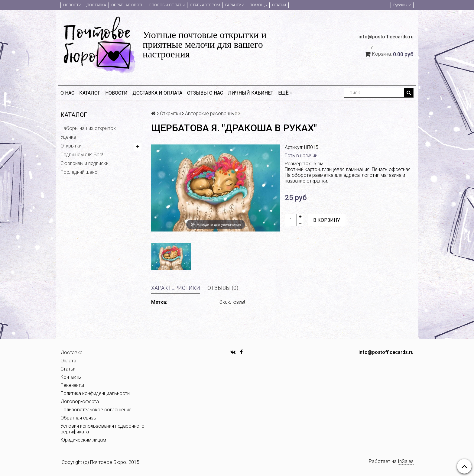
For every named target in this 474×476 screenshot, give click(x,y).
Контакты (71, 377)
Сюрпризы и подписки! (85, 163)
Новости (72, 5)
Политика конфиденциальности (95, 393)
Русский (402, 5)
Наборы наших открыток (88, 128)
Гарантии (235, 5)
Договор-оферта (80, 402)
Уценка (68, 137)
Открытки (71, 146)
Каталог (90, 93)
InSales (406, 461)
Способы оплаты (167, 5)
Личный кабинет (251, 93)
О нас (67, 93)
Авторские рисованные (211, 113)
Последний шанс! (79, 172)
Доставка (96, 5)
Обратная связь (127, 5)
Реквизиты (72, 385)
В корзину (327, 220)
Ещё (285, 93)
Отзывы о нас (205, 93)
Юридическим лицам (83, 440)
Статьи (279, 5)
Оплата (68, 361)
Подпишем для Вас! (82, 155)
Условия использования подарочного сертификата (102, 429)
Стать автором (205, 5)
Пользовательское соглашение (96, 410)
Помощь (258, 5)
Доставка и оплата (157, 93)
